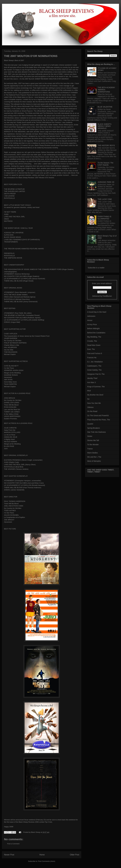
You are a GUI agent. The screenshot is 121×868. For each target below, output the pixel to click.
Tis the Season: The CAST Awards (106, 164)
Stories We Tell (93, 440)
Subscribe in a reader (96, 268)
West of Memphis (94, 461)
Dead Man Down (94, 345)
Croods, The (92, 341)
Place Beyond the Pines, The (99, 420)
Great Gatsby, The (94, 370)
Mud (89, 391)
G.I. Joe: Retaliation (95, 362)
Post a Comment (13, 844)
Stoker (90, 436)
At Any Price (92, 324)
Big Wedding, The (94, 337)
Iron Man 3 (91, 382)
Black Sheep (36, 832)
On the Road (92, 411)
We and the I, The (94, 457)
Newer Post (9, 855)
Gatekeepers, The (94, 366)
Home (42, 855)
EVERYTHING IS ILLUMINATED (104, 218)
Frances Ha (92, 358)
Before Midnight (93, 329)
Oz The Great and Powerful (98, 416)
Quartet (90, 424)
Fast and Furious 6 (95, 353)
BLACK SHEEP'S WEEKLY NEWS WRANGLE (105, 126)
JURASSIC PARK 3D (106, 182)
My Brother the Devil (95, 395)
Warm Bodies (93, 453)
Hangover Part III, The (96, 374)
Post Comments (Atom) (47, 861)
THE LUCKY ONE (105, 199)
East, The (91, 349)
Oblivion (90, 407)
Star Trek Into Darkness (96, 432)
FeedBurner (107, 296)
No (88, 399)
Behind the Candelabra (96, 333)
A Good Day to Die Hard (97, 312)
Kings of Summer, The (96, 387)
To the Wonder (93, 445)
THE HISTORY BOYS (106, 145)
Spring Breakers (94, 428)
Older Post (74, 855)
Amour (90, 320)
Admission (91, 316)
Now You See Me (94, 403)
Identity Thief (92, 378)
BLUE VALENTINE (105, 107)
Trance (90, 449)
